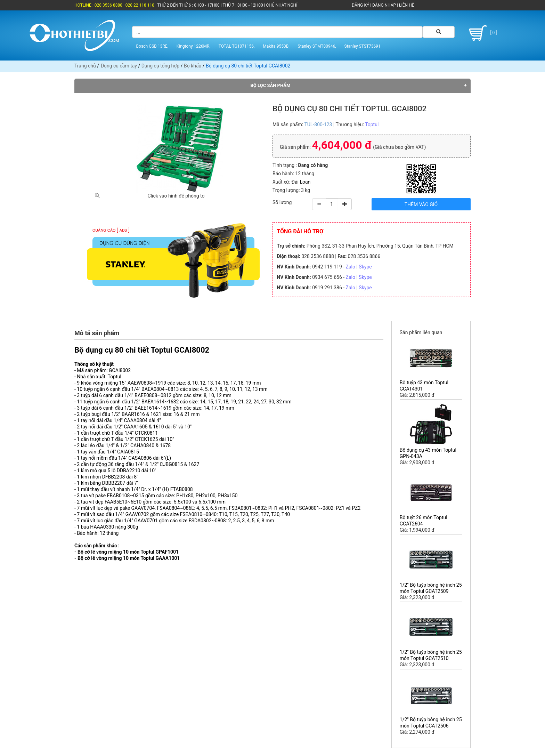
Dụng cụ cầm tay (119, 66)
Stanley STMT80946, (317, 46)
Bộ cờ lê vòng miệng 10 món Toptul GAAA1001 (129, 558)
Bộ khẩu (193, 66)
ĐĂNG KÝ (360, 5)
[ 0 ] (482, 33)
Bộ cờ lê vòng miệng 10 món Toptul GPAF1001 (128, 552)
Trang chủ (85, 66)
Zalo (351, 267)
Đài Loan (301, 182)
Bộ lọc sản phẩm (271, 85)
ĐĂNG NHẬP (384, 5)
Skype (365, 267)
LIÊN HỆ (406, 5)
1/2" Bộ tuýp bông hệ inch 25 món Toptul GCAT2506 (431, 723)
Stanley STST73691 (363, 46)
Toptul (372, 124)
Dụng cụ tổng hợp (161, 66)
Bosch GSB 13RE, (152, 46)
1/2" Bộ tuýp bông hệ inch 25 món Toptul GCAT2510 (431, 655)
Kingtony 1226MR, (193, 46)
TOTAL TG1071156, (237, 46)
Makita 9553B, (276, 46)
